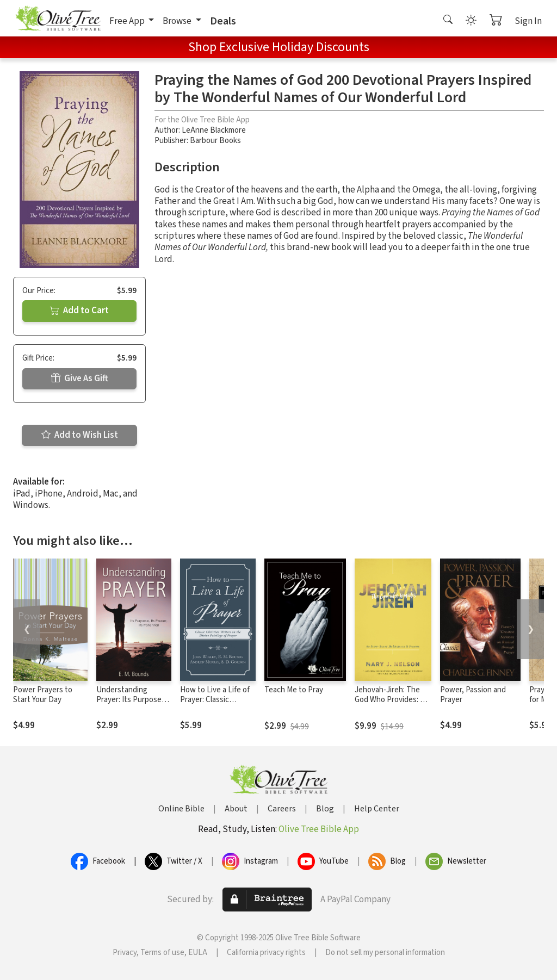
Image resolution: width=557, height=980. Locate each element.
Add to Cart (79, 311)
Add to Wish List (80, 435)
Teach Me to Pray (294, 690)
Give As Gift (80, 379)
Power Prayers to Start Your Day (43, 695)
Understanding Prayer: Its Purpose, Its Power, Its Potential (130, 705)
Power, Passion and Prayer (473, 695)
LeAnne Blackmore (214, 130)
